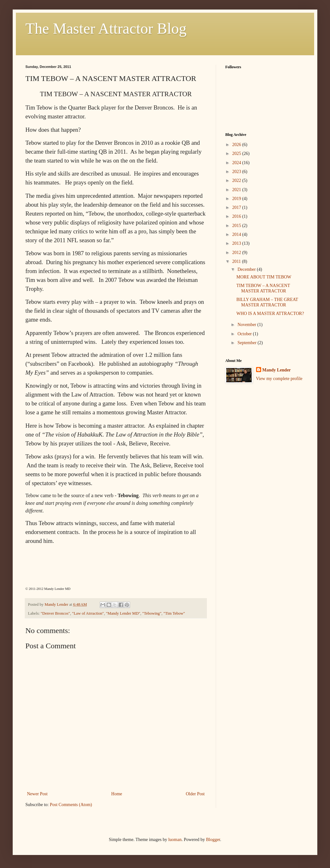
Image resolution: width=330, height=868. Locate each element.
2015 (237, 226)
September (247, 343)
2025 (237, 154)
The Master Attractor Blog (106, 28)
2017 (237, 207)
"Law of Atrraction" (88, 613)
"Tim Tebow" (174, 613)
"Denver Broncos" (55, 613)
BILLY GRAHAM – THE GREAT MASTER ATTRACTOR (267, 302)
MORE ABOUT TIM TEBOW (264, 277)
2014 (237, 234)
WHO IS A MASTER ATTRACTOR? (270, 314)
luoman (175, 840)
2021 (237, 190)
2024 (237, 163)
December (247, 269)
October (245, 334)
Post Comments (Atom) (71, 805)
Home (117, 794)
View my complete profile (279, 379)
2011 (237, 261)
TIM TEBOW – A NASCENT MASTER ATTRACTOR (263, 288)
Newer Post (37, 794)
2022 (237, 180)
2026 (237, 145)
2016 (237, 216)
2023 (237, 172)
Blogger (213, 840)
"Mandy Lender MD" (123, 613)
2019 (237, 199)
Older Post (195, 794)
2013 (237, 243)
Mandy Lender (277, 370)
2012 (237, 253)
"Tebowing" (152, 613)
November (247, 325)
